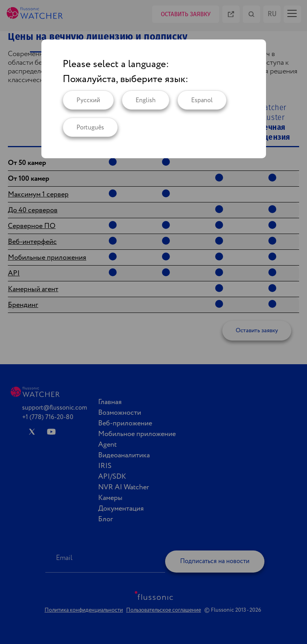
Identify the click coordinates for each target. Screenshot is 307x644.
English (146, 100)
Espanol (202, 100)
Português (90, 128)
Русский (88, 100)
